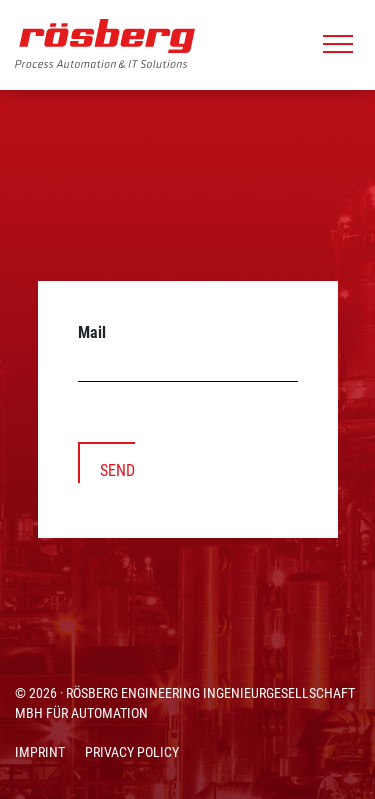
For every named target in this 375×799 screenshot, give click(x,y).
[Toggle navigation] (338, 44)
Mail (92, 332)
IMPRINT (40, 752)
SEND (117, 470)
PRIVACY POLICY (132, 752)
